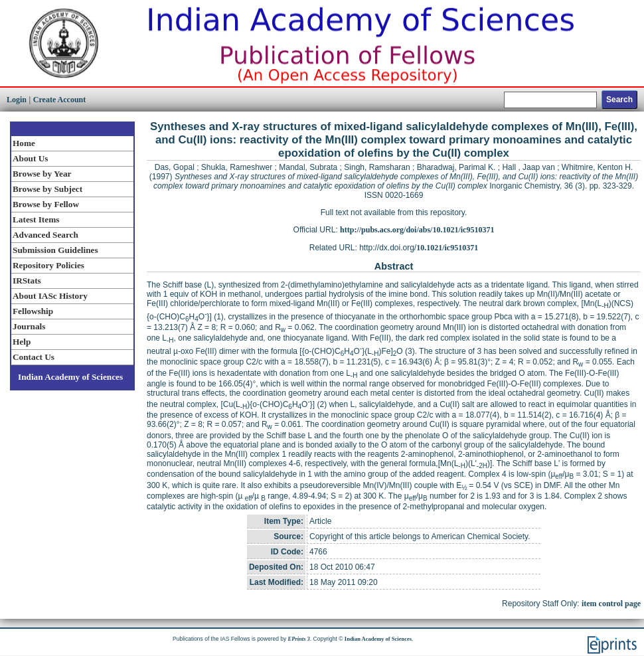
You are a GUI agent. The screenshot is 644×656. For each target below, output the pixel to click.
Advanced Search (45, 235)
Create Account (59, 100)
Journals (29, 326)
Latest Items (36, 219)
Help (22, 342)
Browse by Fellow (46, 204)
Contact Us (34, 357)
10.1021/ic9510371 (447, 248)
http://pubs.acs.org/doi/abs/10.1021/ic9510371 (417, 230)
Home (24, 143)
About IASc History (50, 296)
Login (17, 100)
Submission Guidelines (55, 250)
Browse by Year (42, 174)
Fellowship (33, 311)
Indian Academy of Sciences (70, 377)
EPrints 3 (299, 639)
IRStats (27, 281)
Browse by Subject (47, 189)
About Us (30, 158)
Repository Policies (48, 265)
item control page (611, 604)
